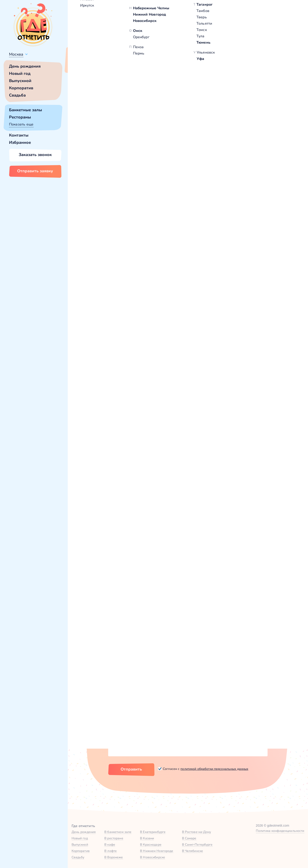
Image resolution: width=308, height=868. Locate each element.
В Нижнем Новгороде (157, 851)
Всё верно (81, 65)
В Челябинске (193, 851)
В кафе (110, 844)
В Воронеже (114, 857)
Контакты (19, 135)
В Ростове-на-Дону (197, 832)
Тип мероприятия (234, 701)
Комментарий (121, 724)
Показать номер (231, 141)
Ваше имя (117, 679)
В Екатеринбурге (153, 832)
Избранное (20, 142)
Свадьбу (78, 857)
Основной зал (240, 523)
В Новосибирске (153, 857)
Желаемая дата (177, 701)
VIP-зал (231, 394)
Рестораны (20, 117)
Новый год (20, 73)
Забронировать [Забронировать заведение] (242, 164)
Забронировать (245, 464)
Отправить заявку (35, 171)
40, (248, 80)
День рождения (25, 66)
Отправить (131, 769)
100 (255, 80)
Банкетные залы (26, 110)
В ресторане (114, 838)
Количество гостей (125, 701)
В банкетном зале (118, 832)
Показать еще (21, 124)
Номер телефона (178, 679)
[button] (90, 113)
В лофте (111, 851)
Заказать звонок (35, 155)
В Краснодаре (151, 844)
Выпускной (20, 81)
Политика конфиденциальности (280, 831)
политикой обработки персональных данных (214, 769)
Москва (16, 54)
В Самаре (189, 838)
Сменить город (108, 65)
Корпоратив (21, 88)
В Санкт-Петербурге (197, 844)
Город (223, 679)
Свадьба (17, 95)
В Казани (147, 838)
